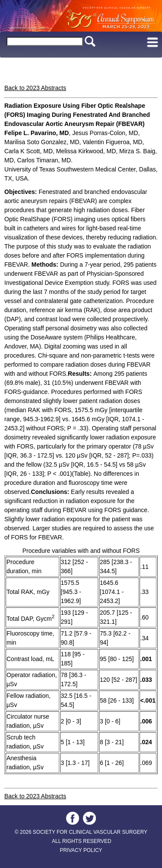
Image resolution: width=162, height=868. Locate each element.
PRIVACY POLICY (81, 850)
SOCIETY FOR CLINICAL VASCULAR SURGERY (90, 832)
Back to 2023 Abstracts (35, 88)
